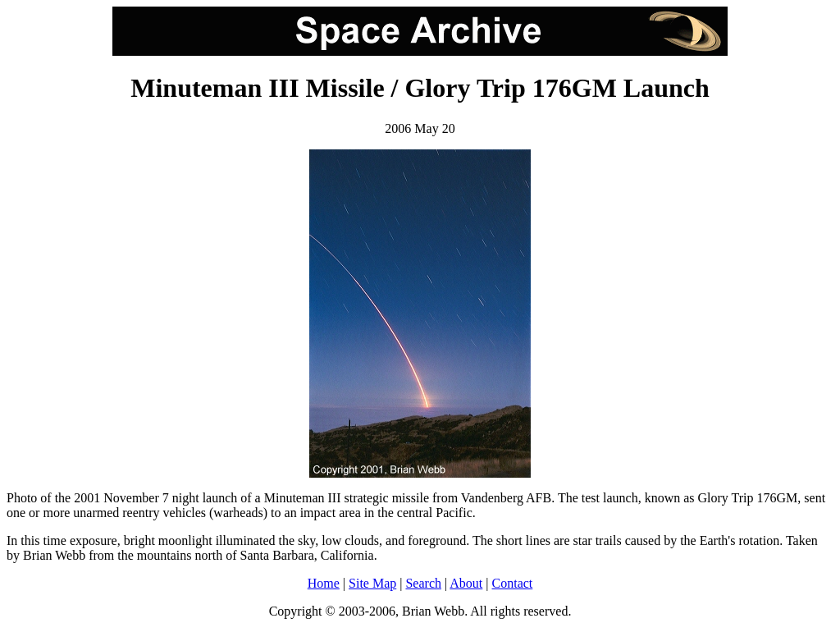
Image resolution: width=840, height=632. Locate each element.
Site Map (372, 583)
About (466, 583)
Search (423, 583)
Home (324, 583)
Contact (513, 583)
